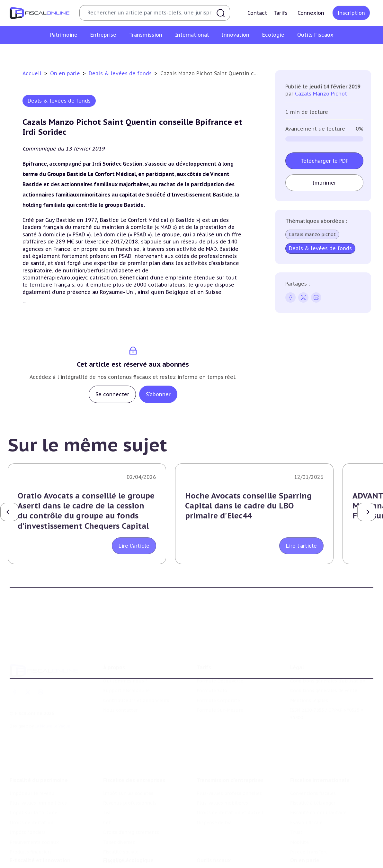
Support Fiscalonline (126, 665)
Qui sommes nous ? (125, 655)
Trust (296, 798)
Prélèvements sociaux (34, 808)
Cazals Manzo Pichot (321, 94)
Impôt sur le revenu (32, 759)
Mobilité (299, 808)
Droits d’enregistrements (131, 798)
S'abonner (158, 394)
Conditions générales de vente (324, 665)
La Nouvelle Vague (53, 701)
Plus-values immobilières (38, 768)
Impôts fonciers (28, 798)
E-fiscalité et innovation (40, 833)
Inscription (351, 13)
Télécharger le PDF (325, 161)
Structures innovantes (35, 856)
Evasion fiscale (306, 788)
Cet (107, 788)
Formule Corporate (218, 675)
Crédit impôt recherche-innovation (49, 846)
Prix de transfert (309, 817)
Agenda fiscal (211, 856)
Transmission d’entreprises (230, 745)
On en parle (66, 73)
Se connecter (112, 394)
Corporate (115, 827)
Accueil (32, 73)
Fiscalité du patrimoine (39, 745)
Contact (257, 13)
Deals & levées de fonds (121, 73)
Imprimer (324, 183)
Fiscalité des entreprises (134, 745)
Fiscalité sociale (121, 817)
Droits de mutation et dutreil (230, 778)
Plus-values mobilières (222, 768)
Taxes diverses (119, 808)
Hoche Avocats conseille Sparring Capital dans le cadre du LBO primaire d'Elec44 (248, 506)
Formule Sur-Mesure (220, 685)
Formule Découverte (220, 655)
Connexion (311, 13)
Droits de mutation (31, 788)
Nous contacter (120, 685)
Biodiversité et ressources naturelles (144, 856)
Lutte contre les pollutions (134, 846)
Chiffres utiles (213, 846)
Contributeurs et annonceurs (136, 675)
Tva (107, 778)
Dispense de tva (214, 788)
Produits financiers (31, 817)
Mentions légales (309, 675)
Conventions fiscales (313, 759)
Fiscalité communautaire (318, 778)
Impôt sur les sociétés (128, 759)
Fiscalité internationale (320, 745)
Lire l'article (134, 546)
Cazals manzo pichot (312, 234)
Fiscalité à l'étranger (313, 768)
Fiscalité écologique (128, 833)
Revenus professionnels (130, 768)
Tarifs (281, 13)
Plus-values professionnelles (229, 759)
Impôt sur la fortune (33, 778)
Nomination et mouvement (321, 846)
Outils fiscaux (214, 833)
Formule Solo (212, 665)
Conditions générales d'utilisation (328, 655)
